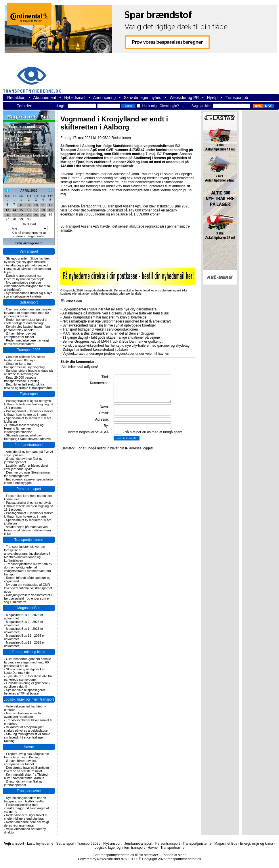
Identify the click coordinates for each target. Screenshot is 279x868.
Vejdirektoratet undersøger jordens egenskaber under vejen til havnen (116, 354)
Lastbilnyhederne (40, 844)
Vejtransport (29, 251)
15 (21, 210)
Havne (29, 747)
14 (14, 210)
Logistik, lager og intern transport (29, 699)
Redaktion (16, 98)
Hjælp (212, 98)
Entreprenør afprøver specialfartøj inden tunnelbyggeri (29, 481)
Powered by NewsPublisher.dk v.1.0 (105, 859)
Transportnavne (29, 791)
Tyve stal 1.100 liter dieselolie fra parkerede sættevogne (28, 678)
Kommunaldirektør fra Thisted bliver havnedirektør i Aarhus (26, 776)
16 (29, 210)
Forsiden (24, 106)
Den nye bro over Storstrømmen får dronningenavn (28, 474)
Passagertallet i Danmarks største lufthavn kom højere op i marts (29, 413)
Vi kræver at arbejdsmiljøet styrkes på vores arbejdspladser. (27, 729)
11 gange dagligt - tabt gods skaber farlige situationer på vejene (111, 337)
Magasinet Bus (29, 608)
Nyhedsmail (75, 98)
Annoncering (105, 98)
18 (43, 210)
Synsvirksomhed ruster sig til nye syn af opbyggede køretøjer (28, 295)
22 (21, 215)
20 (7, 215)
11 (43, 205)
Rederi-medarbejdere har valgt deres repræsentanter (26, 342)
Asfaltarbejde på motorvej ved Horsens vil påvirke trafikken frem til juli (27, 269)
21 (14, 215)
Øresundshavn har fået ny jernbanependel (23, 460)
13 (7, 210)
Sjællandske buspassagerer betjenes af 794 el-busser (24, 692)
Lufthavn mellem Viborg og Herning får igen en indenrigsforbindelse (24, 428)
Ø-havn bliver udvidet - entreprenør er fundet (21, 335)
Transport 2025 (29, 350)
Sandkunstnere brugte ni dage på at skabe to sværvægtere (28, 372)
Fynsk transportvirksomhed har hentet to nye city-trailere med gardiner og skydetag (126, 346)
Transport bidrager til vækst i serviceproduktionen (100, 329)
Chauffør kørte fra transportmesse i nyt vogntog (24, 365)
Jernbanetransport (29, 445)
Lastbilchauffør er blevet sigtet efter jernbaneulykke (26, 467)
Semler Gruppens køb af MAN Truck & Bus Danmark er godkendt (112, 342)
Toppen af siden (174, 855)
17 (36, 210)
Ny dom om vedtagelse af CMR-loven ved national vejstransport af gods (28, 588)
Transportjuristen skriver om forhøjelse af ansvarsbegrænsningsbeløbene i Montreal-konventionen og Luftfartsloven (27, 554)
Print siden (74, 301)
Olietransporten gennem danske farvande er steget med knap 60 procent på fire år (27, 313)
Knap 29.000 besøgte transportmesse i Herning (22, 379)
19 (50, 210)
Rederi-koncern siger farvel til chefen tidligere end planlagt (26, 321)
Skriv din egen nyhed (143, 98)
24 (36, 215)
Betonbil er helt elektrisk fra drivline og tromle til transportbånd (28, 386)
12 (50, 205)
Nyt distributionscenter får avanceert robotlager (23, 715)
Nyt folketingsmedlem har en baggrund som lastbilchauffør (25, 800)
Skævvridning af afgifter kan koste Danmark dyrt (25, 671)
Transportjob (237, 98)
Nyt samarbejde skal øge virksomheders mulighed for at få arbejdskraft (27, 286)
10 (36, 205)
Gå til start (29, 224)
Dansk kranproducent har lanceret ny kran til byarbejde (24, 277)
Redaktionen (121, 138)
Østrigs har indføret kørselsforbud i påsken (95, 350)
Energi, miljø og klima (29, 652)
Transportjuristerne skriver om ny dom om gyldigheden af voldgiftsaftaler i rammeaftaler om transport (28, 569)
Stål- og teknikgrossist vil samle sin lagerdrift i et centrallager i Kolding (27, 737)
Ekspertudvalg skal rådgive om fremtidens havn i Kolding (27, 756)
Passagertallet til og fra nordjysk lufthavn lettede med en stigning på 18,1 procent (29, 404)
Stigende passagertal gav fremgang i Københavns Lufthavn (27, 437)
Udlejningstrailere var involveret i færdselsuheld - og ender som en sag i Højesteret (28, 598)
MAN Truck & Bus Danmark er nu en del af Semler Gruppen (108, 333)
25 (43, 215)
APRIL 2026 (29, 190)
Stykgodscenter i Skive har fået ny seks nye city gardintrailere (27, 260)
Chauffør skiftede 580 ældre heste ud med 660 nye (25, 358)
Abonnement (45, 98)
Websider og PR (184, 98)
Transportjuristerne (29, 540)
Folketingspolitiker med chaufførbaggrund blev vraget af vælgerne (26, 808)
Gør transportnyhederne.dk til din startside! (125, 855)
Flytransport (29, 394)
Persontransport (29, 489)
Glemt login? (169, 106)
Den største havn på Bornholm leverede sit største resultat (26, 769)
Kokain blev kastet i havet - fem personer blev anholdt (27, 328)
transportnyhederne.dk (35, 76)
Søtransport (29, 302)
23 (29, 215)
